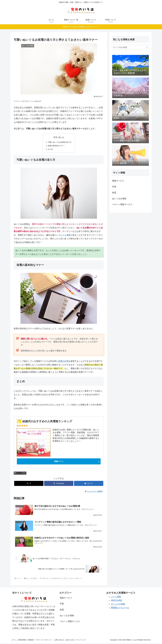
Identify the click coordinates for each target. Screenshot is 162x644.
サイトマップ (85, 641)
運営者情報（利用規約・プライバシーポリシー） (37, 641)
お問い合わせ (61, 641)
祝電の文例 (63, 362)
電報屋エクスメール (120, 609)
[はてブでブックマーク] (89, 484)
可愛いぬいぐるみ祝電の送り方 (60, 142)
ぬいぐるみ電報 (20, 474)
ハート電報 (65, 236)
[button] (147, 47)
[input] (130, 47)
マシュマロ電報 (118, 605)
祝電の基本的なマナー (56, 146)
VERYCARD (116, 601)
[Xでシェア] (29, 484)
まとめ (50, 150)
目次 (55, 137)
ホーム (15, 641)
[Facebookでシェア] (59, 484)
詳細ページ (59, 462)
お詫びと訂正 (73, 641)
